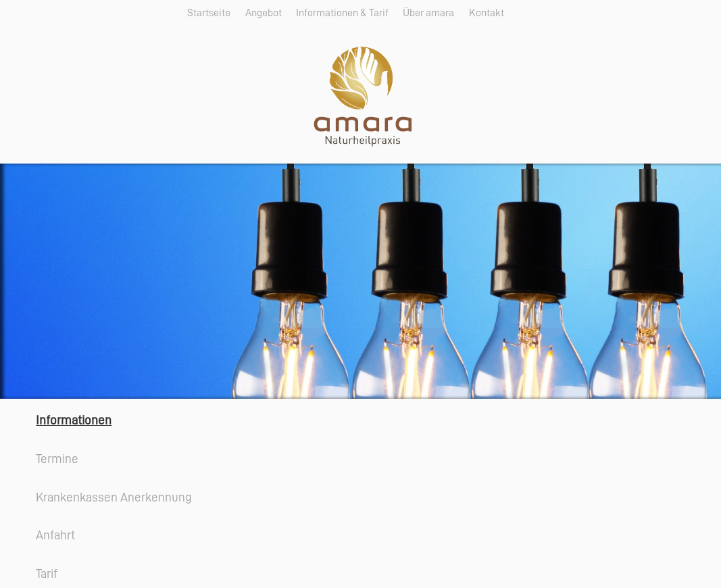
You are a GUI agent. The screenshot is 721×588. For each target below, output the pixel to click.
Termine (57, 459)
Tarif (47, 573)
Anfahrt (55, 535)
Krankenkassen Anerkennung (114, 497)
